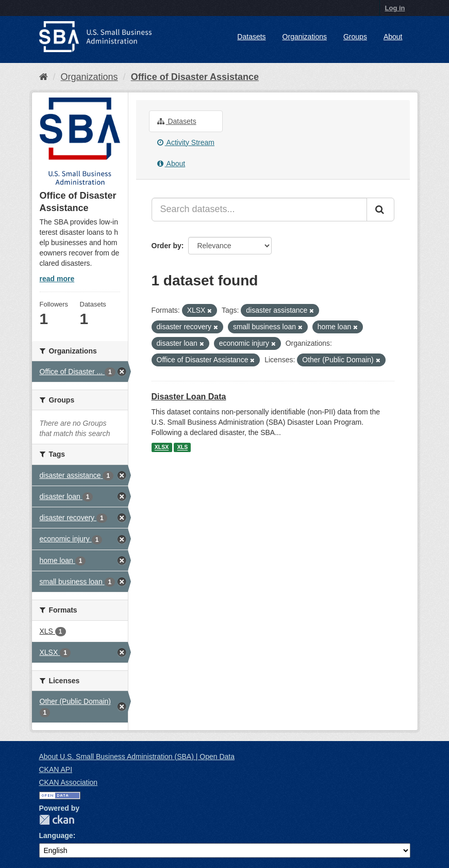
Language (56, 835)
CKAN (57, 820)
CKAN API (56, 769)
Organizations (305, 37)
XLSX (162, 447)
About (393, 37)
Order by (167, 246)
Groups (355, 37)
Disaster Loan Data (189, 397)
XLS (182, 447)
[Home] (44, 77)
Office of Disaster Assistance (195, 77)
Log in (395, 8)
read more (57, 279)
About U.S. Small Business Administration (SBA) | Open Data (137, 757)
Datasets (251, 37)
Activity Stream (186, 142)
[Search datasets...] (259, 210)
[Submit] (380, 210)
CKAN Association (69, 782)
